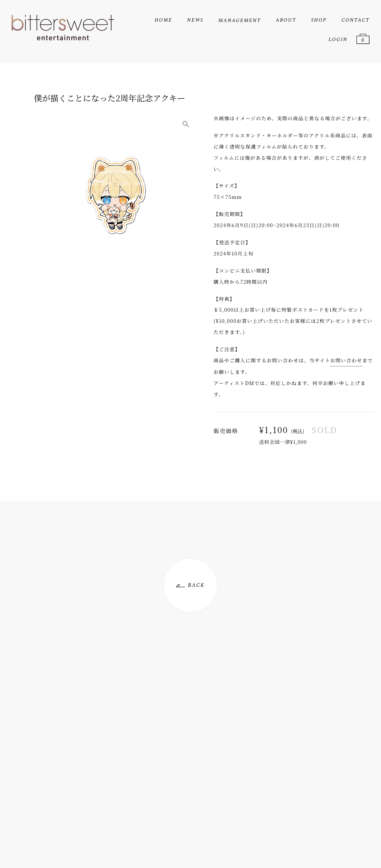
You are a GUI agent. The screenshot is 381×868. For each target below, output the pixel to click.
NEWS (195, 20)
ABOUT (286, 20)
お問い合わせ (346, 360)
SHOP (319, 20)
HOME (163, 20)
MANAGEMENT (240, 20)
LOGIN (338, 39)
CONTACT (356, 20)
